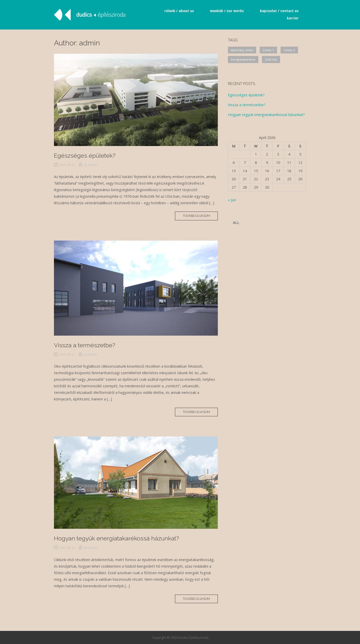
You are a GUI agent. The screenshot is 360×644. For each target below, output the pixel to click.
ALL (236, 223)
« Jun (232, 200)
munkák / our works (227, 11)
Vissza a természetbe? (85, 345)
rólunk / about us (179, 11)
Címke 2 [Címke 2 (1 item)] (289, 50)
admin (93, 165)
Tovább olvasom (200, 217)
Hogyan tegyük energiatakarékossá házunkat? (116, 538)
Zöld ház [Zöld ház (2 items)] (271, 59)
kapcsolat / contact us (279, 11)
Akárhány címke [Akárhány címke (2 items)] (242, 50)
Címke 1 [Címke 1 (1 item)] (268, 50)
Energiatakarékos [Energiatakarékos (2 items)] (243, 59)
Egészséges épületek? (85, 155)
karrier (293, 18)
